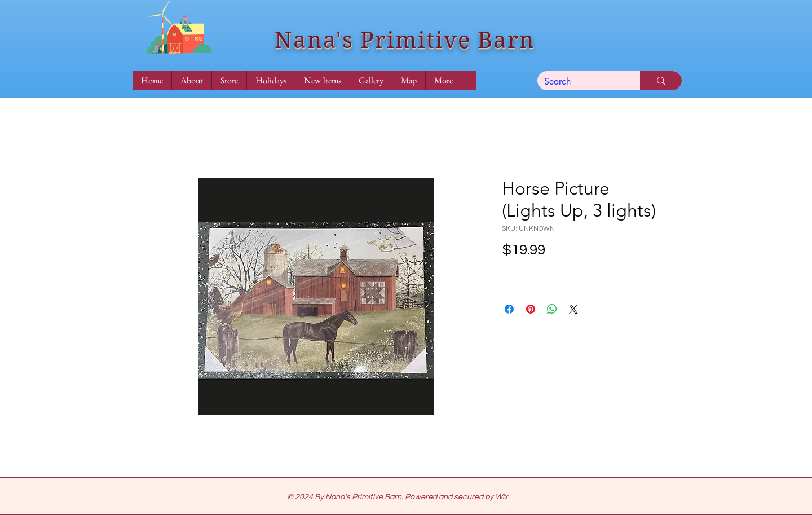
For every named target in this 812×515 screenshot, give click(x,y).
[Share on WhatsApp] (552, 309)
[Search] (580, 82)
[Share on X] (573, 309)
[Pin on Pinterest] (531, 309)
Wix (502, 497)
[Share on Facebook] (509, 309)
